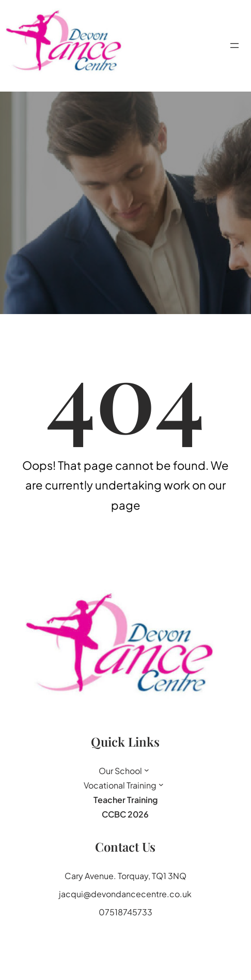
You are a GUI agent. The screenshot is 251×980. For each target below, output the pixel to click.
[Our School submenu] (147, 770)
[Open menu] (234, 46)
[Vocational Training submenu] (161, 784)
